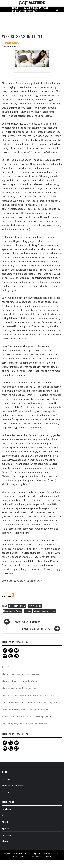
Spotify (5, 829)
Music (35, 8)
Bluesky (6, 822)
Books (47, 8)
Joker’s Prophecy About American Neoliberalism (24, 724)
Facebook (6, 809)
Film (40, 8)
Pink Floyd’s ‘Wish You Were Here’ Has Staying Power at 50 (29, 696)
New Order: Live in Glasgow (28, 622)
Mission (5, 792)
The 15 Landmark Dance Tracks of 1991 (19, 681)
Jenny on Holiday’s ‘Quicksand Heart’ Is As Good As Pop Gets (30, 703)
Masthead (6, 779)
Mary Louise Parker (12, 611)
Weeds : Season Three (45, 611)
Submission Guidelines (12, 786)
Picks (25, 11)
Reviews (24, 8)
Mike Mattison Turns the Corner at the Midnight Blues (27, 717)
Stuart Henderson (13, 43)
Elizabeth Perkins (17, 606)
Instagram (7, 835)
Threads (6, 841)
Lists (30, 8)
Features (16, 8)
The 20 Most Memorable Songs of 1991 (19, 688)
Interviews (17, 11)
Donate (31, 11)
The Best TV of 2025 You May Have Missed (21, 674)
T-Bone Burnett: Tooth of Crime (35, 629)
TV (43, 8)
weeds (28, 611)
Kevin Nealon (35, 606)
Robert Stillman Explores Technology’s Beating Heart (27, 710)
